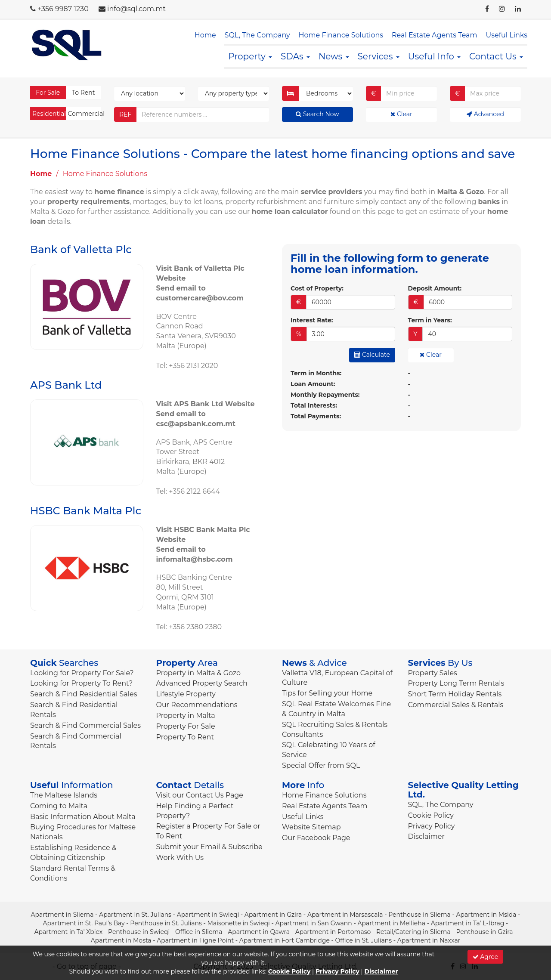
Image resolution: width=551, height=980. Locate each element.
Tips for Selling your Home (327, 693)
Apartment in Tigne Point (195, 940)
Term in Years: (430, 320)
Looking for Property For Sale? (82, 673)
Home (205, 35)
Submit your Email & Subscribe (209, 847)
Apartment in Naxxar (429, 940)
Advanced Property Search (202, 683)
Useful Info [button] (434, 56)
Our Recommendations (197, 705)
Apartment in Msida (486, 915)
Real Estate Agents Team (434, 35)
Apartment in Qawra (259, 932)
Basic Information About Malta (83, 817)
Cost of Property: (317, 288)
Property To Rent (185, 737)
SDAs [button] (295, 56)
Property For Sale (186, 726)
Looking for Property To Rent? (81, 683)
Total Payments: (316, 416)
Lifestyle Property (186, 694)
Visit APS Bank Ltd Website (206, 404)
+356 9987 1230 (63, 9)
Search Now (317, 114)
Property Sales (433, 673)
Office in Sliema (199, 932)
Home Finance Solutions (341, 35)
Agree (486, 957)
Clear (401, 114)
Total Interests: (314, 405)
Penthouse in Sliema (419, 915)
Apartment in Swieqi (208, 915)
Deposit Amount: (435, 288)
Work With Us (180, 858)
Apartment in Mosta (121, 940)
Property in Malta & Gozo (199, 673)
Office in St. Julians (364, 940)
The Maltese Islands (64, 795)
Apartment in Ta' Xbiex (69, 932)
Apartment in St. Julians (135, 915)
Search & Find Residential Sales (84, 694)
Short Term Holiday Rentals (455, 694)
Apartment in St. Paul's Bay (84, 923)
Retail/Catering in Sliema (413, 932)
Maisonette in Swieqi (239, 923)
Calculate (372, 355)
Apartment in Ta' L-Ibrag (468, 923)
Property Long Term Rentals (456, 683)
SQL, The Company (257, 35)
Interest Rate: (312, 320)
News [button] (334, 56)
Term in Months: (316, 373)
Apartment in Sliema (62, 915)
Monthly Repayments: (325, 395)
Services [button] (379, 56)
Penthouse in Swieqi (139, 932)
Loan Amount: (313, 384)
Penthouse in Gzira (484, 932)
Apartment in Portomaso (333, 932)
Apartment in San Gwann (313, 923)
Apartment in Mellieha (391, 923)
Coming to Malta (59, 806)
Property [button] (250, 56)
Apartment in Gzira (273, 915)
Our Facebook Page (316, 838)
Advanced (485, 114)
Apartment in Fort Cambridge (285, 940)
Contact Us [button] (496, 56)
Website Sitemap (311, 827)
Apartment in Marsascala (345, 915)
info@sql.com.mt (136, 9)
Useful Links (507, 35)
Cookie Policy (431, 815)
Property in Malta (186, 716)
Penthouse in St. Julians (166, 923)
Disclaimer (426, 836)
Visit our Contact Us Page (200, 795)
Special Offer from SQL (321, 765)
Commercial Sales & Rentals (456, 705)
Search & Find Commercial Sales (85, 725)
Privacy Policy (432, 826)
